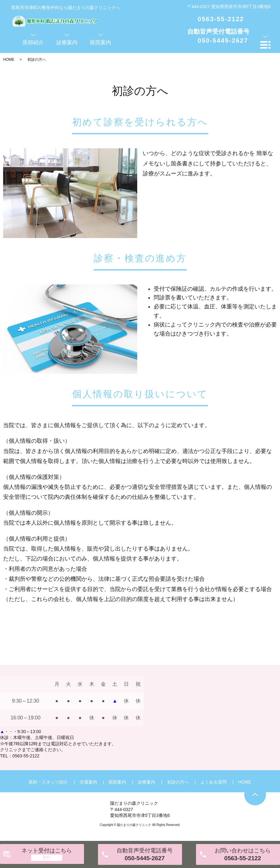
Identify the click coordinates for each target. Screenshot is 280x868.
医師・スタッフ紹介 (48, 782)
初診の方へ (178, 782)
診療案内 (147, 782)
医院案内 (117, 782)
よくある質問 (213, 782)
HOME (9, 60)
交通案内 (88, 782)
